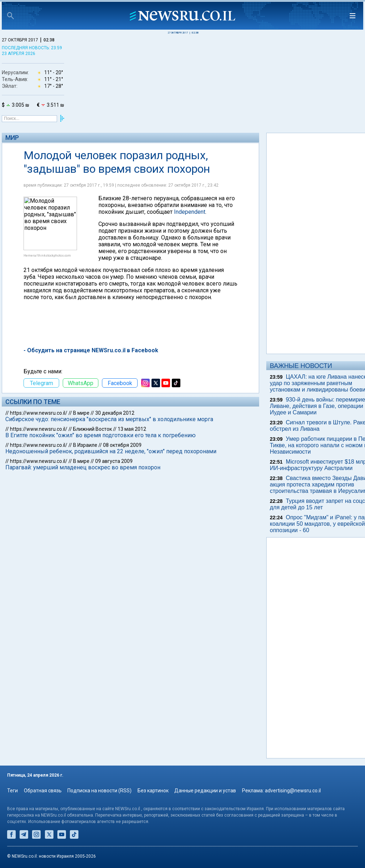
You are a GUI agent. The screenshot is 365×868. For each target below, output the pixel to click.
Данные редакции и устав (205, 791)
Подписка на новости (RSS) (99, 791)
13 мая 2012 (132, 429)
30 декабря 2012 (115, 413)
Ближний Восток (92, 429)
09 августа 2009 (114, 461)
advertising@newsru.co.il (293, 791)
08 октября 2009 (122, 445)
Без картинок (153, 791)
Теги (12, 791)
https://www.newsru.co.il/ (39, 413)
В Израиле (85, 445)
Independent (190, 212)
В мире (81, 413)
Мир (12, 138)
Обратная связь (43, 791)
